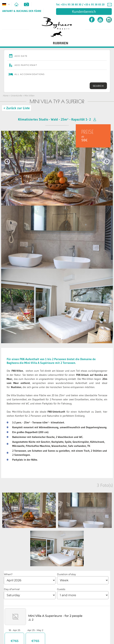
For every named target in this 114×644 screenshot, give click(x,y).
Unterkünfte (16, 96)
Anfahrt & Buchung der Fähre (22, 11)
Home (6, 96)
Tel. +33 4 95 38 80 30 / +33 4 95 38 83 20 (80, 4)
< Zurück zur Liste (17, 108)
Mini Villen (29, 96)
